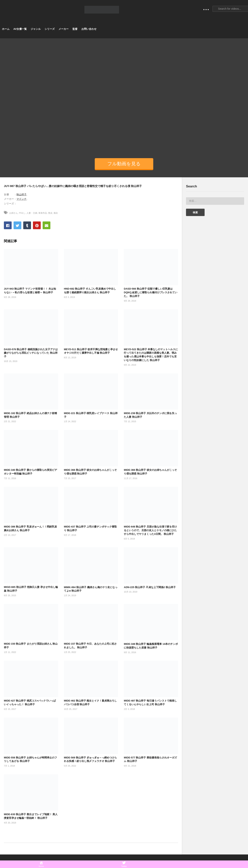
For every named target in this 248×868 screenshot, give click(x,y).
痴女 (56, 213)
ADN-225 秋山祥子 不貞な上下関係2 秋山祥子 (150, 587)
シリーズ (50, 29)
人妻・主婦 (32, 213)
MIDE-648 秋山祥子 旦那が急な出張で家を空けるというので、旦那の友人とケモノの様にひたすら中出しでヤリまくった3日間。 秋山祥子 (150, 530)
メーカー (64, 29)
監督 (75, 29)
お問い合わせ (89, 29)
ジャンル (36, 29)
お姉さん (14, 213)
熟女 (50, 213)
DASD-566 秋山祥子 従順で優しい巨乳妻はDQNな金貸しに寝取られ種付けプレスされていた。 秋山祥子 (151, 292)
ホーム (6, 29)
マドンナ (22, 199)
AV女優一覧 (20, 29)
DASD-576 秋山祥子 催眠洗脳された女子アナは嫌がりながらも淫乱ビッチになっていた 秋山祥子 (31, 353)
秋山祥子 (22, 194)
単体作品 (43, 213)
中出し (22, 213)
